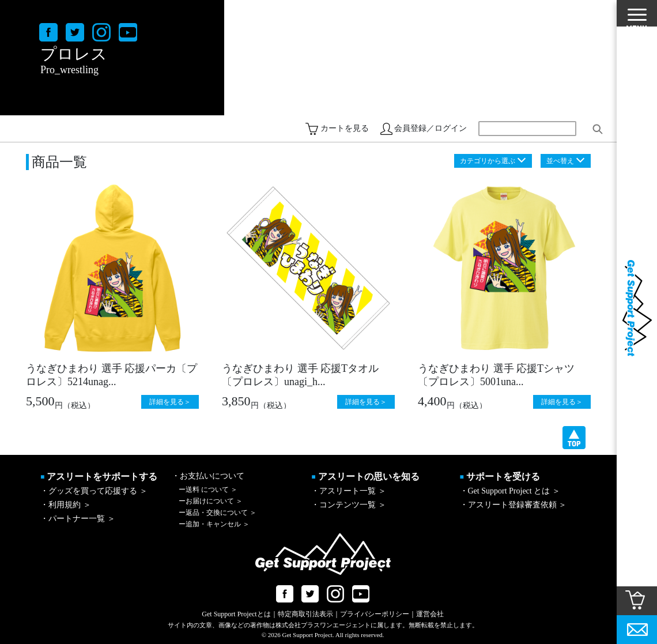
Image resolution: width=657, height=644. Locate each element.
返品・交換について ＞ (218, 513)
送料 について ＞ (208, 489)
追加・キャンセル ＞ (214, 524)
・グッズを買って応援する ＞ (94, 491)
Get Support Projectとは (236, 614)
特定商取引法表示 (305, 614)
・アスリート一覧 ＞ (349, 491)
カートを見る (345, 128)
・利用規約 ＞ (66, 505)
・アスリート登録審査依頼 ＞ (513, 505)
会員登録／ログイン (431, 128)
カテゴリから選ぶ (488, 161)
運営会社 (430, 614)
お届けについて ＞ (211, 501)
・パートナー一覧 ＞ (78, 519)
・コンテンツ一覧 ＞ (349, 505)
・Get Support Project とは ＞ (510, 491)
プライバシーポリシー (375, 614)
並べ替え (560, 161)
